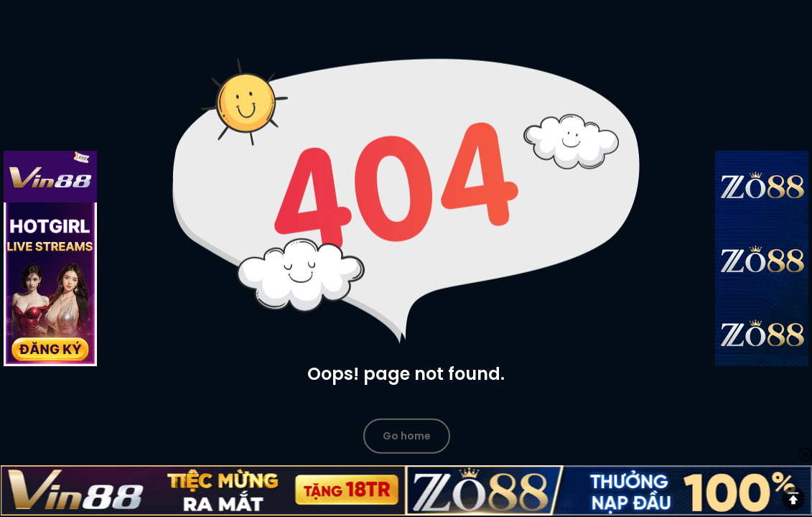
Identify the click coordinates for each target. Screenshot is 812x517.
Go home (407, 435)
